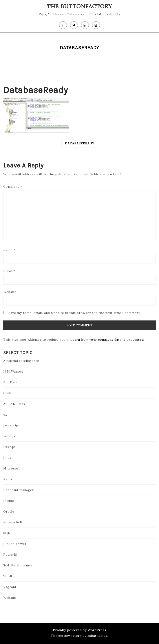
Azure (8, 479)
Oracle (9, 511)
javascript (12, 425)
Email (9, 271)
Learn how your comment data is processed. (108, 340)
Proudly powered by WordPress (80, 630)
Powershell (13, 522)
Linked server (15, 544)
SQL (7, 533)
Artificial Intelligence (21, 361)
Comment (13, 187)
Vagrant (10, 587)
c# (6, 415)
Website (10, 292)
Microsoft (12, 468)
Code (8, 393)
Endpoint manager (19, 490)
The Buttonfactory (79, 6)
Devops (10, 447)
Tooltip (10, 576)
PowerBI (10, 555)
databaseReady (80, 143)
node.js (9, 436)
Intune (9, 501)
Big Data (10, 382)
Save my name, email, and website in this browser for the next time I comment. (75, 313)
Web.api (10, 598)
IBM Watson (13, 371)
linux (7, 458)
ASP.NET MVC (15, 404)
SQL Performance (18, 565)
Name (9, 250)
